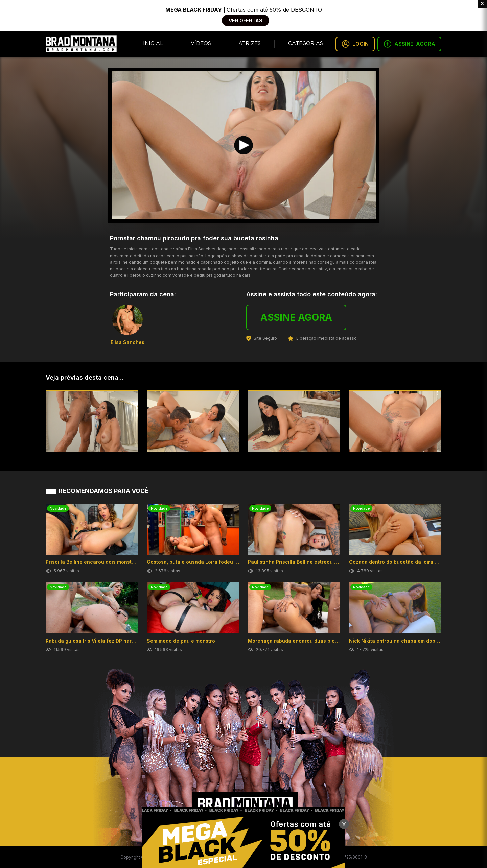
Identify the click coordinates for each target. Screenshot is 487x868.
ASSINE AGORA (296, 317)
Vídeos (201, 43)
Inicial (153, 43)
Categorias (306, 43)
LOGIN (355, 44)
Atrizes (250, 43)
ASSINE (409, 44)
